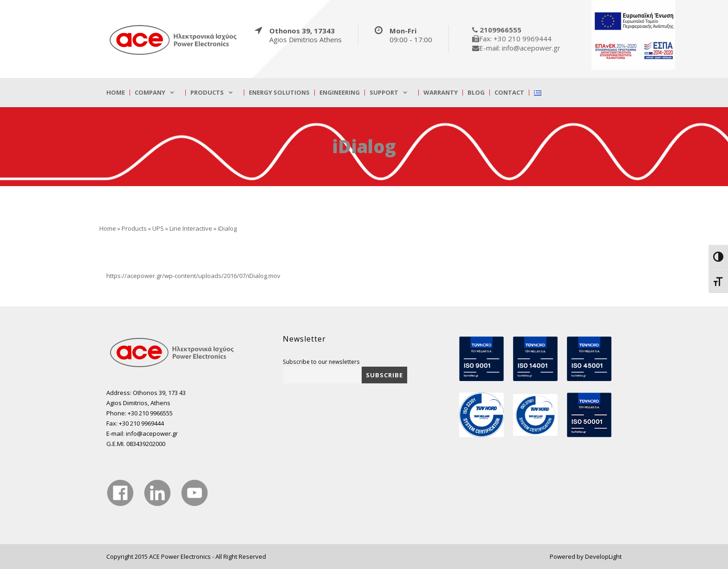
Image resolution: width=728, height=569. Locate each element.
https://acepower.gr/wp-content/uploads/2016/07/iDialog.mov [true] (193, 276)
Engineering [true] (340, 93)
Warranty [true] (441, 93)
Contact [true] (509, 93)
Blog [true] (476, 93)
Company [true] (150, 93)
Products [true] (207, 93)
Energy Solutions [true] (279, 93)
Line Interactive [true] (191, 228)
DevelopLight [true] (603, 556)
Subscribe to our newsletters (321, 362)
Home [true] (116, 93)
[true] (174, 39)
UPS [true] (158, 228)
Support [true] (384, 93)
